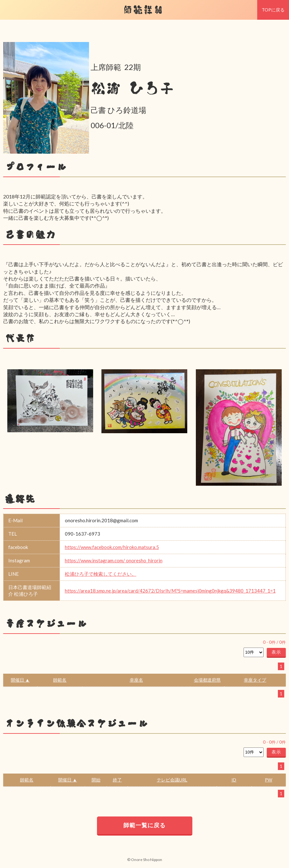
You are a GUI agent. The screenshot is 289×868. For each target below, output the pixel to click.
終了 (117, 780)
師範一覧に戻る (144, 825)
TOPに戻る (273, 10)
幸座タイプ (255, 680)
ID (234, 780)
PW (268, 780)
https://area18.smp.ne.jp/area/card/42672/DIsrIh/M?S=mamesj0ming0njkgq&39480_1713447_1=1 (170, 591)
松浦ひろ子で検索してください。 (101, 574)
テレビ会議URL (172, 780)
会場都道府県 (207, 680)
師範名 (60, 680)
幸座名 (136, 680)
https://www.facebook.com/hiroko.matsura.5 (112, 547)
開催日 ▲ (20, 680)
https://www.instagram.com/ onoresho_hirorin (114, 560)
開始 (96, 780)
